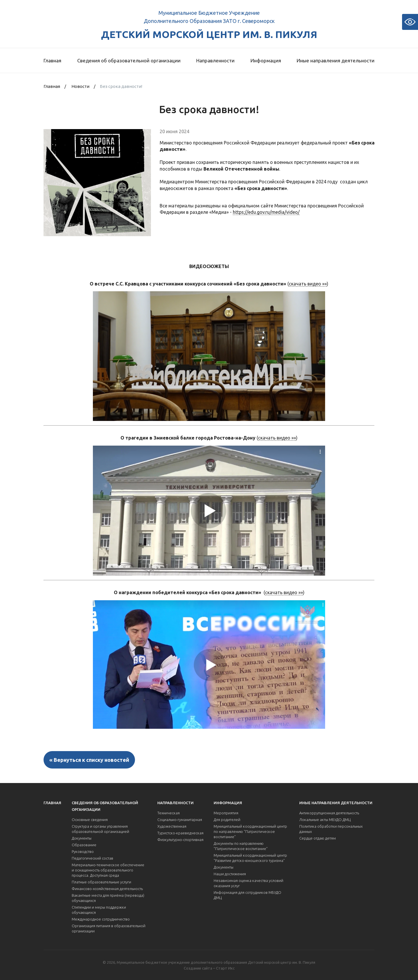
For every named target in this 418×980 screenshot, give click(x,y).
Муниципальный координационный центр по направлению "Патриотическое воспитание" (250, 831)
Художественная (172, 826)
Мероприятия (226, 813)
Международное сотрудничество (101, 919)
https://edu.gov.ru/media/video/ (266, 212)
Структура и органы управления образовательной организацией (100, 829)
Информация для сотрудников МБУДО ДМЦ (247, 895)
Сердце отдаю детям (318, 838)
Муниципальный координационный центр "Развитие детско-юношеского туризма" (250, 858)
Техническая (169, 813)
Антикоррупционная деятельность (329, 813)
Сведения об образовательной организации (129, 60)
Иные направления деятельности (336, 60)
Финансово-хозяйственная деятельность (107, 889)
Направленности (215, 60)
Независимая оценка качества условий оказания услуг (248, 883)
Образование (84, 845)
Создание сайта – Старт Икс (209, 968)
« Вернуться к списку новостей (89, 760)
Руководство (83, 851)
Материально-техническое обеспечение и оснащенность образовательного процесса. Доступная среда (108, 870)
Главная (52, 60)
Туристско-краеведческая (180, 833)
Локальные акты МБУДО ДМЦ (325, 820)
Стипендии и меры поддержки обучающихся (99, 910)
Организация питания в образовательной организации (109, 928)
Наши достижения (230, 874)
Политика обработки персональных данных (331, 829)
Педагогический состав (92, 858)
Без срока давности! (121, 86)
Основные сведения (90, 820)
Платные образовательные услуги (101, 882)
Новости (80, 86)
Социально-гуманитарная (180, 820)
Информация (266, 60)
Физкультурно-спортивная (180, 840)
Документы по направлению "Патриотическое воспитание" (241, 846)
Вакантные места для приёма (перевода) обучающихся (108, 898)
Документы (82, 838)
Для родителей (227, 820)
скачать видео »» (308, 284)
